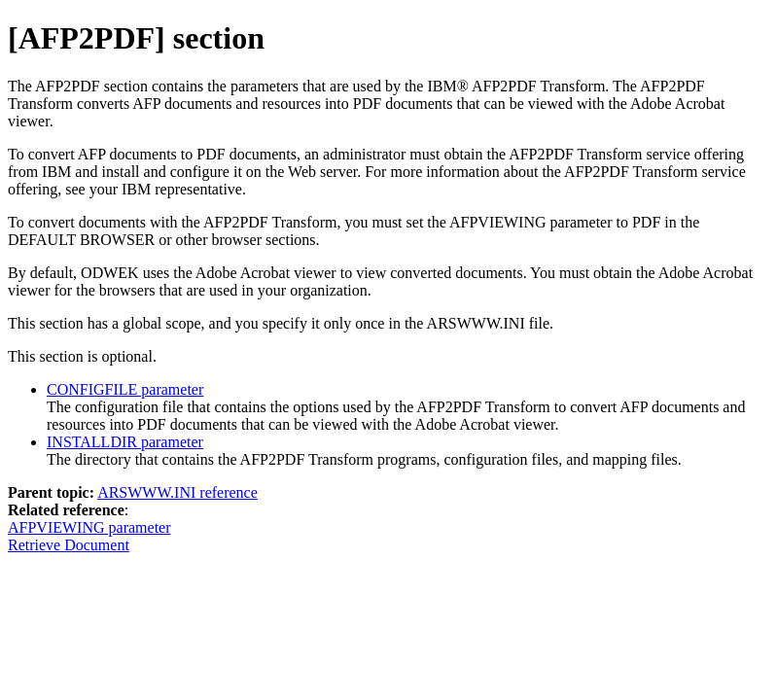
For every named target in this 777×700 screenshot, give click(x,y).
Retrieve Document (69, 545)
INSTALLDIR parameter (125, 442)
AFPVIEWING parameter (89, 527)
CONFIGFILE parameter (125, 389)
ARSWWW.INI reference (177, 492)
